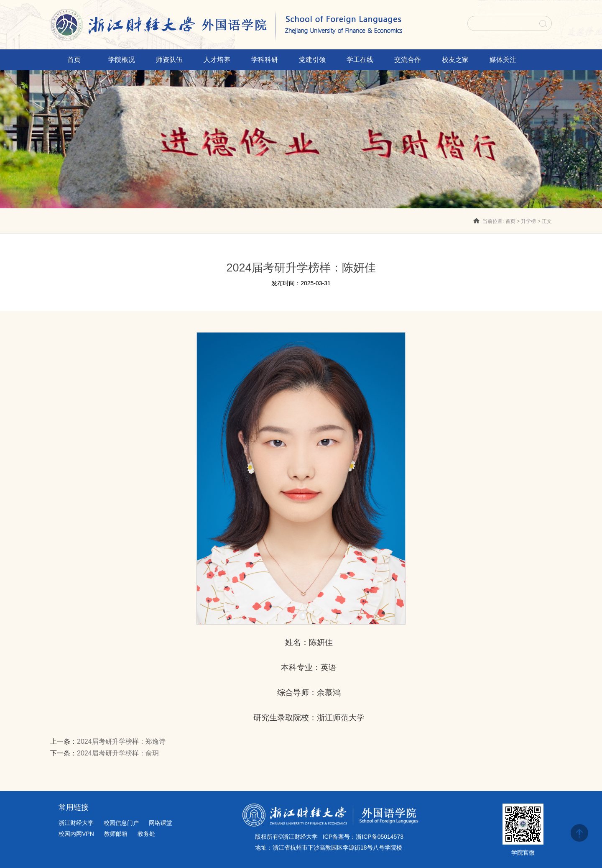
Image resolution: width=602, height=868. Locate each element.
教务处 (146, 834)
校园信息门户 (121, 823)
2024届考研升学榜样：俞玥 (118, 753)
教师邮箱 (116, 834)
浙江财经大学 (76, 823)
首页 (510, 221)
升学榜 (528, 221)
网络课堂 (161, 823)
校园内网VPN (76, 834)
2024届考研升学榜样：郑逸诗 (121, 741)
